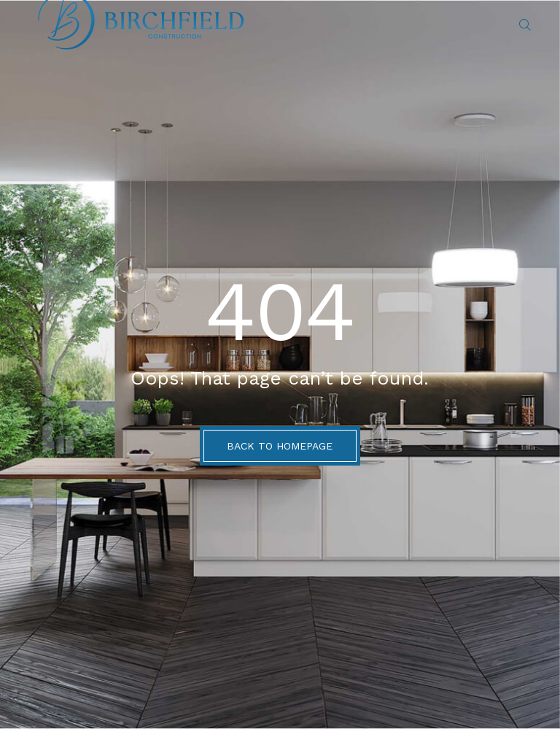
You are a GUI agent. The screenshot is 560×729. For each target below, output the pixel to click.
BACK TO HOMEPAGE (280, 446)
